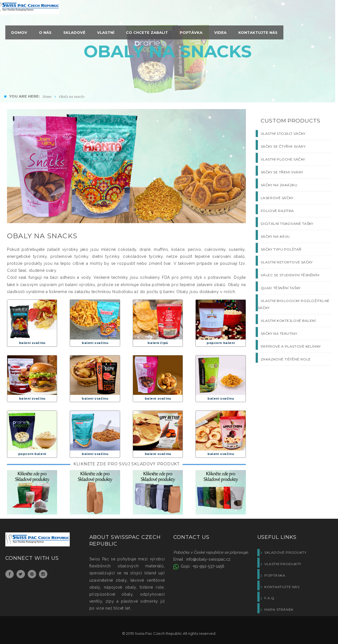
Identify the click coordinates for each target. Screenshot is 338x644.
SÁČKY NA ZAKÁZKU (279, 185)
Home (47, 96)
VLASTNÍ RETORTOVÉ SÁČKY (287, 262)
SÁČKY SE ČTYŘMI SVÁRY (283, 146)
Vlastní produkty (283, 564)
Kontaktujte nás (282, 587)
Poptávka (275, 575)
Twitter (21, 574)
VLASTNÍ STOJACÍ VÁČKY (283, 134)
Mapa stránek (279, 609)
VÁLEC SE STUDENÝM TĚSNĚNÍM (290, 275)
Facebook (10, 574)
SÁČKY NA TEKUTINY (279, 333)
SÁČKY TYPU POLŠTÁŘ (281, 249)
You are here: (25, 96)
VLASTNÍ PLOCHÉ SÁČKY (283, 159)
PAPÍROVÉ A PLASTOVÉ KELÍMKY (291, 346)
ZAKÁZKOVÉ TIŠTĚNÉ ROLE (286, 359)
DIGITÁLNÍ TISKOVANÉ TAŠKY (287, 224)
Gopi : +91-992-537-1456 (202, 566)
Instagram (43, 574)
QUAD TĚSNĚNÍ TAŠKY (281, 288)
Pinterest (32, 574)
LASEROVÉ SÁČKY (277, 198)
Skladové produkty (285, 552)
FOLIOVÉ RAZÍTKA (277, 211)
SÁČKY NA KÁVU (275, 236)
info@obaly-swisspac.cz (208, 559)
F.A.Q (269, 598)
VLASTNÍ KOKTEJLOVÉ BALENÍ (288, 321)
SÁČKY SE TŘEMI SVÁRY (282, 172)
